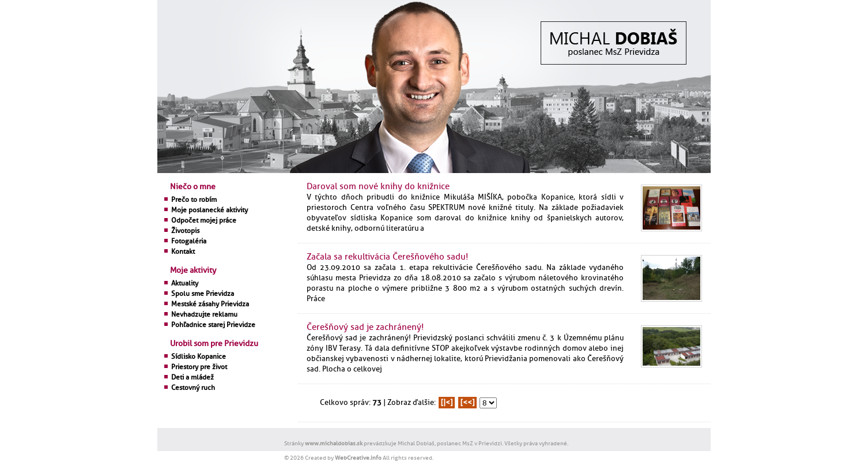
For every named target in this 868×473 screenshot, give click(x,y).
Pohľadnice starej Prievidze (213, 325)
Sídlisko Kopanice (199, 356)
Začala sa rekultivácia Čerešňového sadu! (387, 257)
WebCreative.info (358, 458)
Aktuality (185, 283)
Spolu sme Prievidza (203, 294)
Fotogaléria (189, 241)
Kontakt (183, 251)
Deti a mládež (193, 377)
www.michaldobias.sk (334, 443)
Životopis (185, 231)
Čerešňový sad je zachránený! (365, 327)
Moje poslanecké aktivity (210, 210)
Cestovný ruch (193, 388)
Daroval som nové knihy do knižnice (378, 187)
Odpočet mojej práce (204, 220)
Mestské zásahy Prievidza (210, 304)
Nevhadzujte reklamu (204, 314)
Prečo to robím (194, 200)
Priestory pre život (199, 367)
